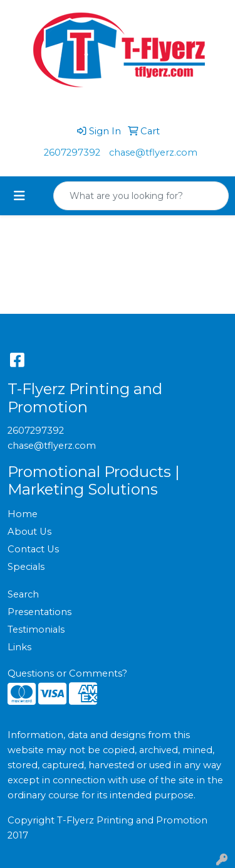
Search (23, 594)
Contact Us (33, 549)
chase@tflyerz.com (153, 153)
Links (19, 647)
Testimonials (36, 630)
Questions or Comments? (67, 673)
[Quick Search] (128, 196)
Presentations (39, 612)
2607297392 (72, 153)
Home (23, 514)
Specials (26, 567)
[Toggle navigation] (19, 196)
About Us (29, 532)
